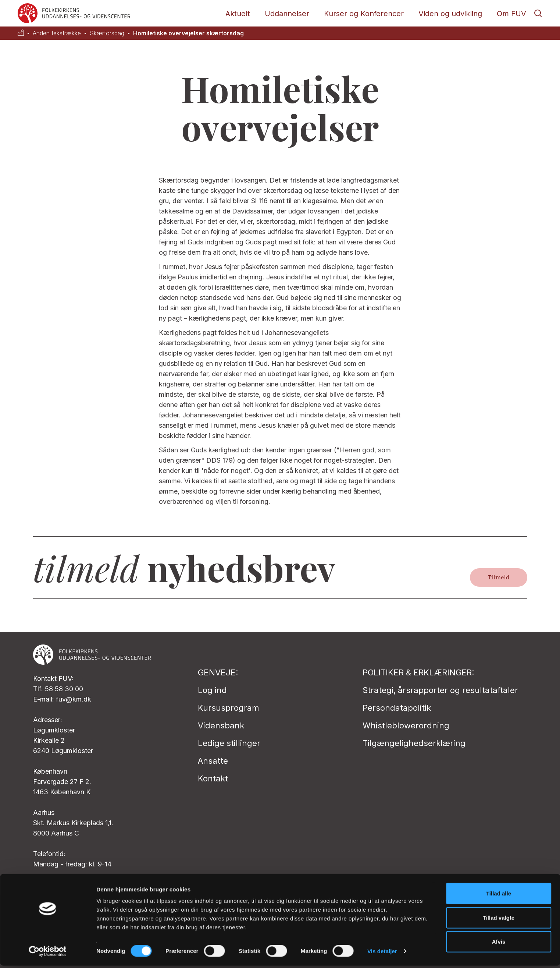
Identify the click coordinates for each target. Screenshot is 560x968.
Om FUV (511, 14)
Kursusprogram (229, 708)
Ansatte (213, 761)
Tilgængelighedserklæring (414, 743)
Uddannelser (287, 14)
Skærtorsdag (107, 33)
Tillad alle (499, 896)
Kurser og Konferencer (364, 14)
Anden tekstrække (57, 33)
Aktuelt (238, 14)
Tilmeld (498, 577)
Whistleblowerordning (406, 725)
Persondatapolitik (397, 708)
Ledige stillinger (229, 743)
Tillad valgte (499, 920)
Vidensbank (221, 725)
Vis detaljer (382, 953)
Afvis (499, 944)
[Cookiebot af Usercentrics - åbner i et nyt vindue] (48, 954)
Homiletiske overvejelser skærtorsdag (188, 33)
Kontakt (213, 778)
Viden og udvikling (450, 14)
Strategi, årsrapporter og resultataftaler (440, 690)
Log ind (212, 690)
